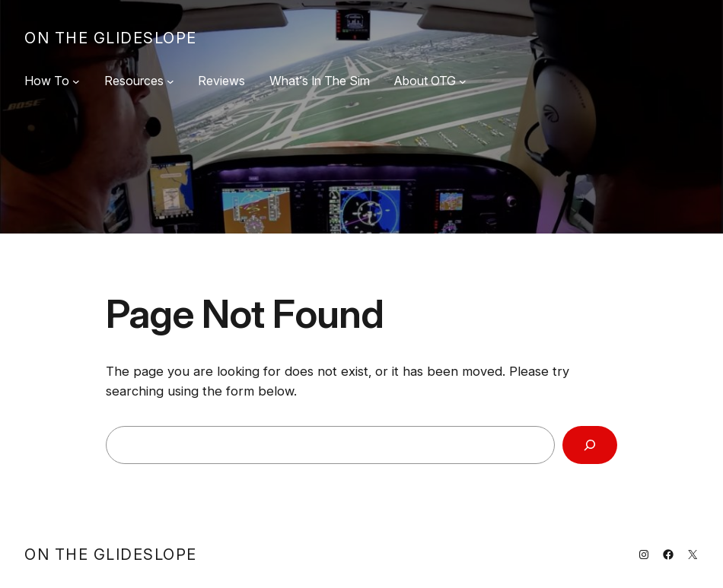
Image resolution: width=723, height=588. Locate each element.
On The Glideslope (111, 38)
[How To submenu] (76, 81)
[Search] (590, 445)
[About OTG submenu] (463, 81)
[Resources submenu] (170, 81)
